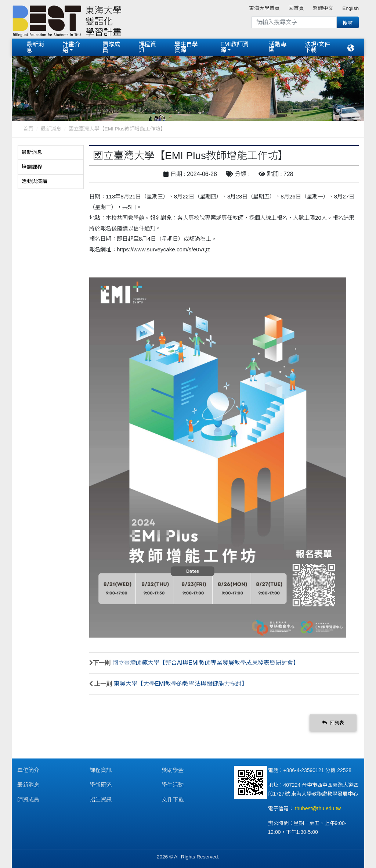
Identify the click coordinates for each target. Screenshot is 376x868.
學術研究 (101, 785)
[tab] (51, 153)
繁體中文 (323, 8)
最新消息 (35, 47)
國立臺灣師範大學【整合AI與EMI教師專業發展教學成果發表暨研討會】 (206, 663)
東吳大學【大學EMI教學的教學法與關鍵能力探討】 (181, 684)
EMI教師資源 (234, 47)
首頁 (28, 129)
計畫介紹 (71, 47)
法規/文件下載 (317, 47)
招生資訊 (101, 799)
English (350, 8)
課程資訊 (147, 47)
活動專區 (278, 47)
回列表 (333, 723)
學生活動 (173, 785)
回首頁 (296, 8)
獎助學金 (173, 770)
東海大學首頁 (264, 8)
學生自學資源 (186, 47)
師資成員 (28, 799)
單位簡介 (28, 770)
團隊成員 (111, 47)
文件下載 (173, 799)
